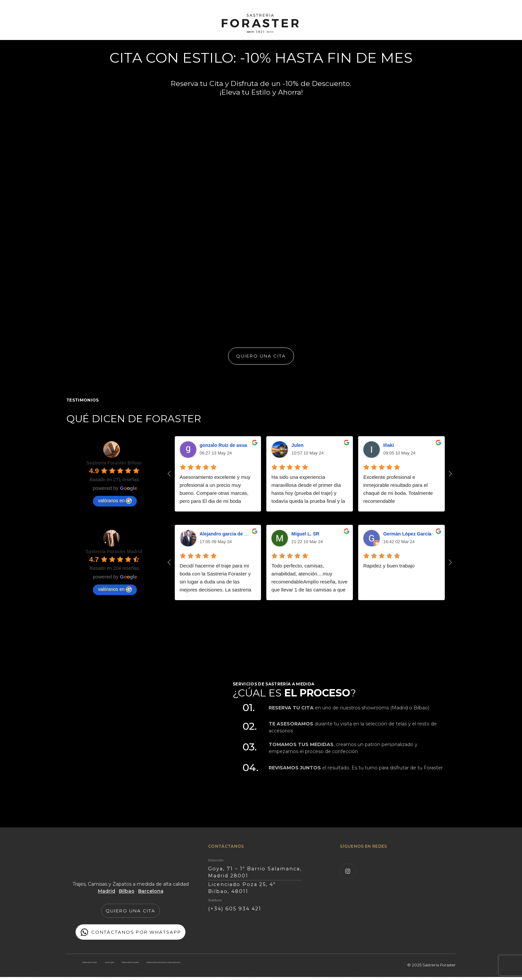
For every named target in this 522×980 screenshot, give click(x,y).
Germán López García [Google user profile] (407, 537)
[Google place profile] (114, 467)
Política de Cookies (89, 965)
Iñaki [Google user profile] (389, 449)
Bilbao (127, 895)
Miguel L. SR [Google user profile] (305, 537)
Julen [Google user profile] (297, 449)
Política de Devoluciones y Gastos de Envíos (131, 972)
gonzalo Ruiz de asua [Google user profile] (223, 449)
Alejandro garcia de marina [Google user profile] (230, 537)
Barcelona (151, 895)
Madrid (107, 895)
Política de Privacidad (164, 965)
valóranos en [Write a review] (115, 504)
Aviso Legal (125, 965)
